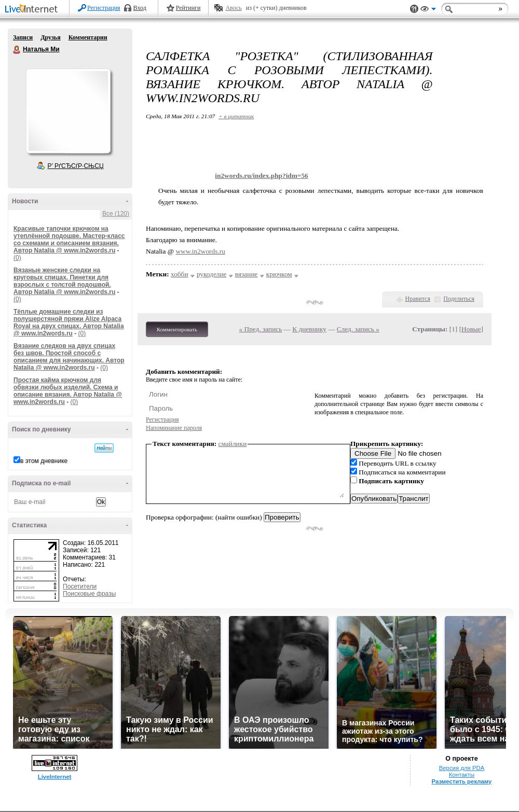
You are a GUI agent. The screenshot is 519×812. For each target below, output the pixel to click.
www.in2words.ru (200, 251)
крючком (279, 274)
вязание (247, 274)
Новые (471, 329)
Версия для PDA (462, 768)
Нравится (418, 299)
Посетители (80, 586)
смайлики (233, 444)
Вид (428, 10)
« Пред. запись (261, 329)
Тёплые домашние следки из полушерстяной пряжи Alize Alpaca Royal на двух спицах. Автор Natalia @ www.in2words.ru (69, 323)
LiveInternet (33, 10)
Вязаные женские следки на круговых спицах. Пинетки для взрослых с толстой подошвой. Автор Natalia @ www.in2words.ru (64, 281)
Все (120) (116, 214)
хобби (180, 274)
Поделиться (459, 299)
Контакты (462, 775)
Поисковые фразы (89, 594)
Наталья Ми (17, 50)
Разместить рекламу (462, 781)
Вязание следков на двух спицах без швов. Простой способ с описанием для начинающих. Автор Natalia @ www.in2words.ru (69, 357)
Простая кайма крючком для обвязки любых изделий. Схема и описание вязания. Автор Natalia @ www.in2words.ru (68, 391)
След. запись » (358, 329)
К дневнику (309, 329)
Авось (233, 8)
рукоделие (212, 274)
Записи (23, 37)
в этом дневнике (44, 461)
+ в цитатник (236, 116)
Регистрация (104, 8)
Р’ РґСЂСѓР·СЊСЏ (76, 166)
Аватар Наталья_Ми (68, 111)
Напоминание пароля (174, 428)
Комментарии (88, 37)
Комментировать (177, 329)
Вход (140, 8)
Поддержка (414, 9)
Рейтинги (188, 8)
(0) (17, 258)
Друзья (50, 37)
